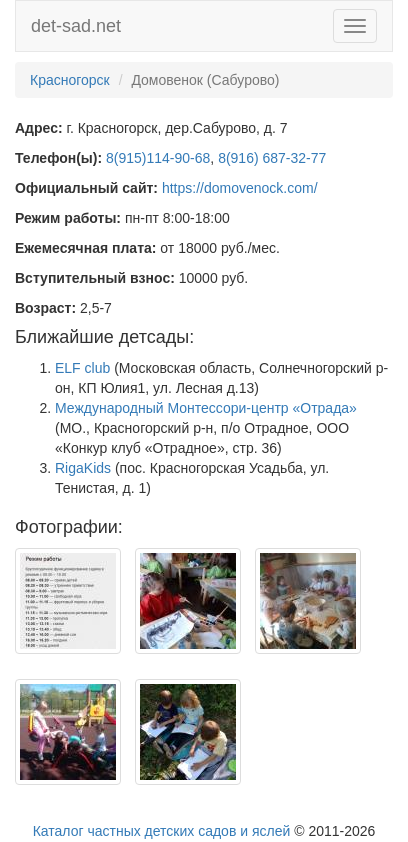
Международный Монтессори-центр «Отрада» (206, 408)
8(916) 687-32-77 (272, 158)
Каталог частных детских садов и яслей (162, 831)
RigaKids (83, 468)
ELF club (82, 368)
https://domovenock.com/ (240, 188)
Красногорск (70, 80)
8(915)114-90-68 (158, 158)
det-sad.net (76, 26)
